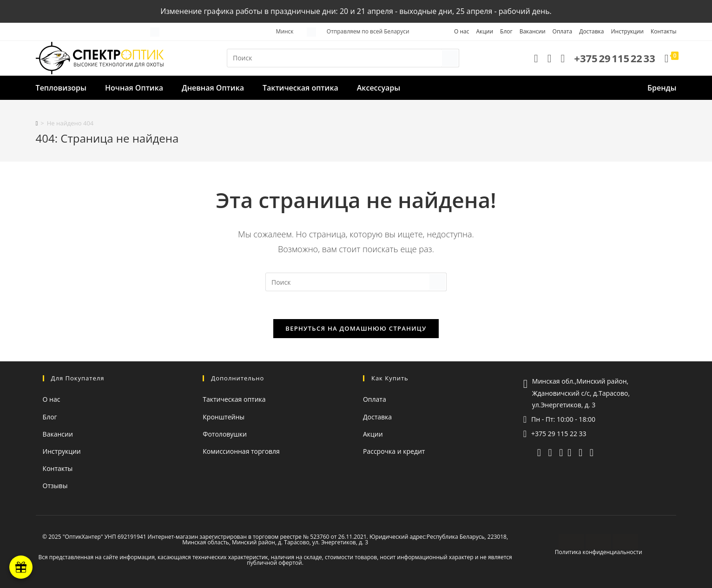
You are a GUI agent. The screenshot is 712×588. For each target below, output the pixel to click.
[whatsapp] (561, 452)
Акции (485, 31)
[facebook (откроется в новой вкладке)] (592, 452)
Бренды (662, 88)
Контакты (664, 31)
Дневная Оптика (213, 88)
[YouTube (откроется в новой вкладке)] (569, 452)
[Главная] (37, 123)
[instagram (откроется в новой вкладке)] (580, 452)
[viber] (550, 452)
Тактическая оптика (300, 88)
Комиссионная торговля (241, 451)
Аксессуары (379, 88)
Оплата (563, 31)
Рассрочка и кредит (394, 451)
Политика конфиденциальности (599, 552)
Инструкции (627, 31)
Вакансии (533, 31)
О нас (461, 31)
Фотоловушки (225, 434)
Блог (506, 31)
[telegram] (539, 452)
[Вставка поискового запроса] (343, 58)
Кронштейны (224, 417)
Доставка (591, 31)
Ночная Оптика (134, 88)
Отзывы (55, 486)
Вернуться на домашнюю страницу (356, 328)
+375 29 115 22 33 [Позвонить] (559, 434)
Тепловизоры (61, 88)
